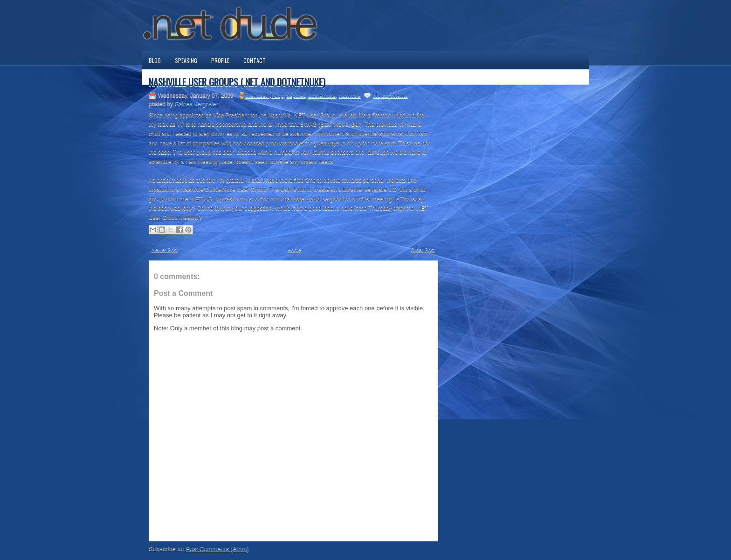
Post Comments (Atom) (217, 549)
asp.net (296, 96)
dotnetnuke (322, 96)
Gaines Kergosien (197, 104)
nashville (350, 96)
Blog (155, 60)
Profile (220, 60)
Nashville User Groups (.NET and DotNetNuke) (237, 82)
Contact (255, 60)
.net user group (265, 96)
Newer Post (165, 250)
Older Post (423, 250)
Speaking (186, 60)
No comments (390, 96)
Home (294, 250)
